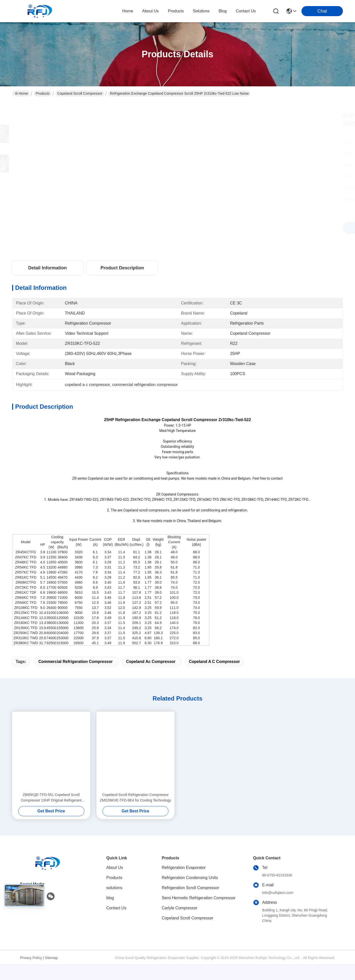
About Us (115, 884)
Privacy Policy (31, 974)
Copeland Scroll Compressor (80, 93)
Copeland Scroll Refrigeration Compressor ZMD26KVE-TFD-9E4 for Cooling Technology (135, 814)
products (176, 11)
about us (150, 11)
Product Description (122, 268)
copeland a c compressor (214, 678)
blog (223, 11)
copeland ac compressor (151, 678)
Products (43, 93)
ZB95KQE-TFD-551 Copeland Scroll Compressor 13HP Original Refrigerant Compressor (51, 814)
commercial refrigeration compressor (75, 678)
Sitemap (51, 974)
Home (128, 11)
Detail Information (47, 268)
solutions (201, 11)
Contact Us (116, 924)
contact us (246, 11)
